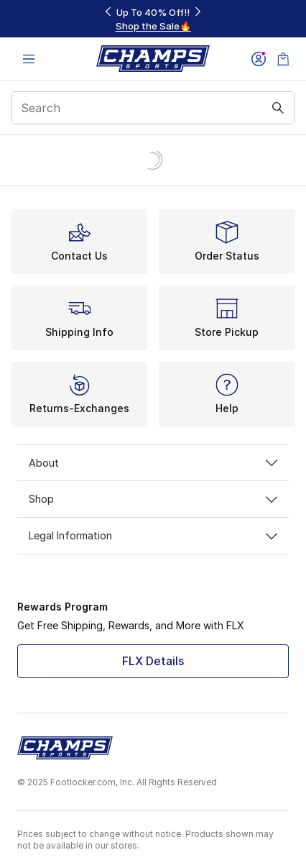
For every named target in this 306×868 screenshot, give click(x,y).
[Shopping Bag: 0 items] (283, 59)
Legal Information (153, 535)
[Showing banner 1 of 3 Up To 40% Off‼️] (153, 19)
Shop (153, 499)
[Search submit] (278, 108)
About (153, 463)
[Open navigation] (29, 59)
